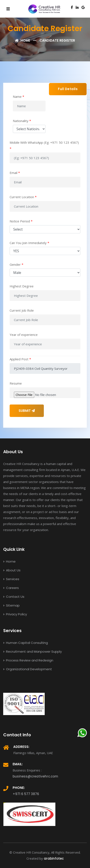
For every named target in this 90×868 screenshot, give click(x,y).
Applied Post (20, 359)
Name (18, 97)
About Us (12, 570)
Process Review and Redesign (28, 660)
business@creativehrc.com (35, 776)
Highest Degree (22, 286)
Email (15, 173)
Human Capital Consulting (26, 643)
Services (11, 579)
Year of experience (24, 335)
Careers (11, 588)
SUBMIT (27, 411)
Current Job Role (22, 310)
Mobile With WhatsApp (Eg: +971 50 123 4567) (44, 145)
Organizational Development (28, 669)
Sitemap (11, 605)
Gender (16, 264)
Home (23, 40)
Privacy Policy (15, 614)
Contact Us (14, 597)
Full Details (68, 89)
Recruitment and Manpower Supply (32, 651)
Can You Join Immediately (29, 243)
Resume (16, 383)
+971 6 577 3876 (26, 794)
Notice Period (21, 221)
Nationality (22, 121)
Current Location (23, 197)
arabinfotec (54, 858)
